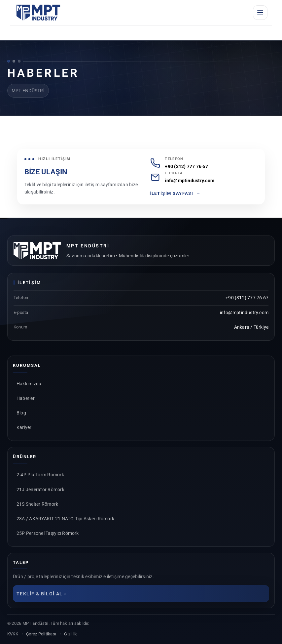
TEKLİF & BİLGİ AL (41, 593)
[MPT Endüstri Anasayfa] (38, 13)
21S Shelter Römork (37, 504)
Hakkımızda (29, 384)
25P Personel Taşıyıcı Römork (48, 533)
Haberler (26, 398)
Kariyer (24, 427)
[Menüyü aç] (260, 13)
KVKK (13, 634)
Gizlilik (70, 634)
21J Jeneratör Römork (40, 490)
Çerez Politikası (41, 634)
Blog (21, 413)
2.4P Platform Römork (40, 475)
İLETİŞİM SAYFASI (175, 193)
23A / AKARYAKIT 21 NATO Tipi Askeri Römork (65, 519)
